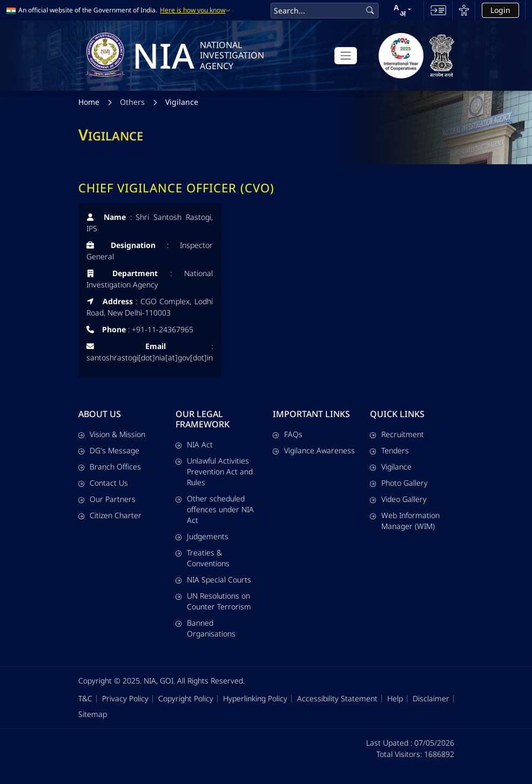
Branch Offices (110, 467)
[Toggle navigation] (346, 56)
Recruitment (397, 434)
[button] (402, 10)
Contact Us (103, 483)
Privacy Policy (125, 698)
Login (500, 10)
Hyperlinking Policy (255, 698)
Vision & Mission (112, 434)
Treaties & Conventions (203, 558)
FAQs (288, 434)
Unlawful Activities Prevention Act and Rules (214, 471)
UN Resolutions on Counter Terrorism (213, 601)
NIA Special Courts (213, 579)
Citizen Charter (110, 515)
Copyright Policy (186, 698)
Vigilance (182, 103)
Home (89, 103)
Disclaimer (431, 698)
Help (395, 698)
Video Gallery (398, 499)
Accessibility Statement (337, 698)
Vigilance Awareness (314, 450)
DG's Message (109, 450)
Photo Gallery (399, 483)
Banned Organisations (206, 628)
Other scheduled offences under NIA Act (215, 509)
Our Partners (107, 499)
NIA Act (194, 444)
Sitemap (93, 714)
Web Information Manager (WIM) (405, 521)
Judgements (202, 536)
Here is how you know (195, 10)
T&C (85, 698)
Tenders (389, 450)
